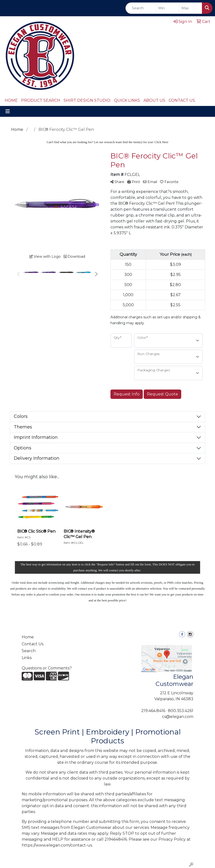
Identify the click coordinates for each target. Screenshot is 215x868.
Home (28, 637)
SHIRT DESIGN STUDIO (87, 100)
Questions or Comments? (47, 668)
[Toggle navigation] (8, 111)
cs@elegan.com (178, 717)
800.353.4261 (181, 711)
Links (27, 658)
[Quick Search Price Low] (167, 8)
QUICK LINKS (127, 100)
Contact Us (33, 644)
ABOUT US (154, 100)
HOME (11, 100)
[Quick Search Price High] (190, 8)
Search (29, 651)
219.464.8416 (153, 711)
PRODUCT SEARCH (41, 100)
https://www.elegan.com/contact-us (57, 845)
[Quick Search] (141, 8)
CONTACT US (182, 100)
